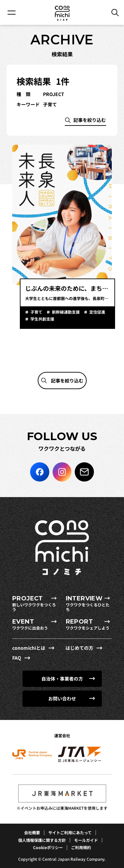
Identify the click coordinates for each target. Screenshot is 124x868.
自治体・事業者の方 (62, 679)
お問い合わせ (62, 698)
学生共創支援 (42, 319)
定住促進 (97, 312)
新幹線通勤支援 (65, 312)
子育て (36, 312)
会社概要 (32, 833)
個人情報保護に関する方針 (42, 840)
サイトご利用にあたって (70, 833)
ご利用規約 (81, 847)
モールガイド (86, 840)
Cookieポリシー (48, 847)
